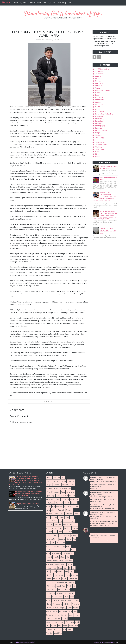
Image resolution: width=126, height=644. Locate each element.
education (58, 524)
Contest (61, 517)
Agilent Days (51, 496)
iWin (74, 568)
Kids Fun (49, 575)
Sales (75, 611)
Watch (70, 629)
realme (49, 611)
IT (70, 568)
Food (97, 95)
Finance (49, 532)
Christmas (69, 514)
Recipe (98, 133)
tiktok (77, 622)
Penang (63, 600)
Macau (64, 579)
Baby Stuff (99, 76)
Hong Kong (66, 550)
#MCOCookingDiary (103, 69)
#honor (49, 478)
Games (69, 539)
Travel (98, 140)
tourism (54, 626)
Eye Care (67, 528)
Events (39, 3)
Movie (69, 586)
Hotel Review (100, 112)
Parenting (47, 3)
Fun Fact (74, 535)
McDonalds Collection (60, 582)
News (48, 597)
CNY (48, 517)
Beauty (98, 79)
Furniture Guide (52, 539)
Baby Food (50, 503)
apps (58, 499)
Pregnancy (99, 128)
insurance (50, 564)
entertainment (51, 528)
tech (62, 622)
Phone (49, 604)
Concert (98, 88)
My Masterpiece (64, 590)
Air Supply (64, 496)
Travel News (100, 142)
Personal (99, 123)
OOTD (66, 597)
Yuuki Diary (100, 149)
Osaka (49, 600)
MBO (48, 582)
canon (76, 506)
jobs (67, 571)
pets (77, 600)
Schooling (50, 615)
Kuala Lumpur (59, 575)
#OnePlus (71, 481)
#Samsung (99, 71)
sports (77, 615)
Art (62, 499)
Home (16, 3)
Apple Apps (50, 499)
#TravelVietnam (65, 488)
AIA (58, 496)
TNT (48, 626)
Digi (61, 521)
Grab (53, 543)
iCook (97, 152)
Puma (70, 608)
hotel (48, 553)
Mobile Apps (61, 586)
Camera (69, 506)
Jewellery (60, 571)
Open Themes (113, 642)
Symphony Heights (53, 622)
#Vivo (63, 492)
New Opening (70, 593)
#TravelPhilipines (52, 488)
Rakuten (76, 608)
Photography (100, 126)
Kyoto (68, 575)
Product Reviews (101, 130)
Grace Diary (56, 3)
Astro (67, 499)
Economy (50, 524)
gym (63, 546)
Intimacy (70, 564)
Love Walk (99, 116)
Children (49, 514)
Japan (54, 571)
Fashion (75, 528)
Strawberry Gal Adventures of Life (63, 14)
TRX (60, 629)
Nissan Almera (57, 597)
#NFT (64, 481)
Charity (54, 510)
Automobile (74, 499)
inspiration (68, 561)
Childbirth (99, 83)
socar (71, 615)
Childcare (99, 86)
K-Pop (72, 571)
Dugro (72, 521)
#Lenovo (57, 478)
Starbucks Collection (53, 619)
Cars (48, 510)
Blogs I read (67, 3)
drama (66, 521)
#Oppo (49, 485)
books (49, 506)
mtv (74, 586)
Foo (55, 532)
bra (54, 506)
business (60, 506)
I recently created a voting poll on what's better (103, 536)
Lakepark (74, 575)
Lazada (49, 579)
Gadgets (98, 102)
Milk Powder (51, 586)
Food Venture (100, 100)
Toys (60, 626)
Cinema (77, 514)
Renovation (63, 611)
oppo (72, 597)
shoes (57, 615)
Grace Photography (53, 546)
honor (74, 550)
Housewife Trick (68, 553)
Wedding (99, 147)
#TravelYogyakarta (53, 492)
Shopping (99, 135)
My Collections (51, 590)
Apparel (72, 496)
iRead (97, 154)
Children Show (59, 514)
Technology (100, 137)
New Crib (60, 593)
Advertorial (99, 74)
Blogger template (100, 642)
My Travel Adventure (27, 3)
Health (69, 546)
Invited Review (51, 568)
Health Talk (100, 107)
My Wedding (100, 119)
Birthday (98, 81)
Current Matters (52, 521)
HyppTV (56, 557)
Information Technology (104, 114)
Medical (72, 582)
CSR (72, 517)
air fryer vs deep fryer (96, 541)
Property (50, 40)
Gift (74, 539)
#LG (63, 478)
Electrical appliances (103, 90)
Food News (99, 97)
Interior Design (60, 564)
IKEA (68, 557)
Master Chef (73, 579)
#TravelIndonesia (68, 485)
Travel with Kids (101, 145)
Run (70, 611)
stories (65, 619)
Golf (48, 543)
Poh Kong (67, 604)
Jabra (48, 571)
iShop (97, 156)
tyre (65, 629)
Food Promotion (52, 535)
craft (67, 517)
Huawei (49, 557)
